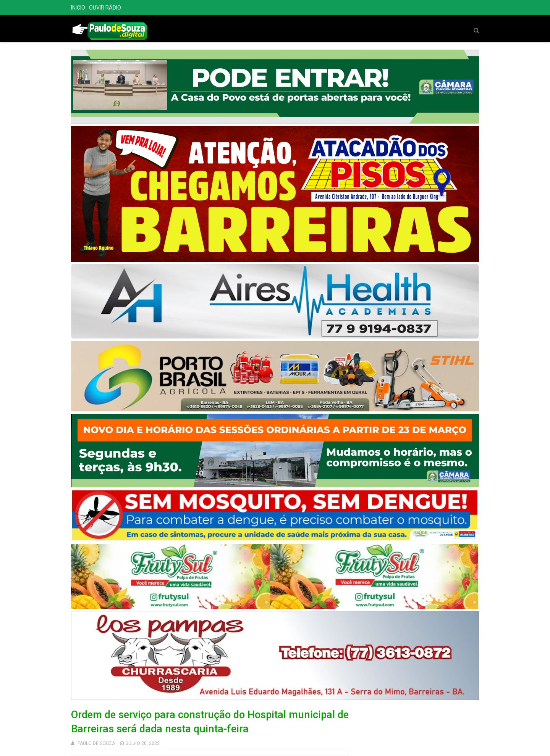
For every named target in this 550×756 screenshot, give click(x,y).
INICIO (78, 8)
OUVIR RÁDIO (105, 8)
